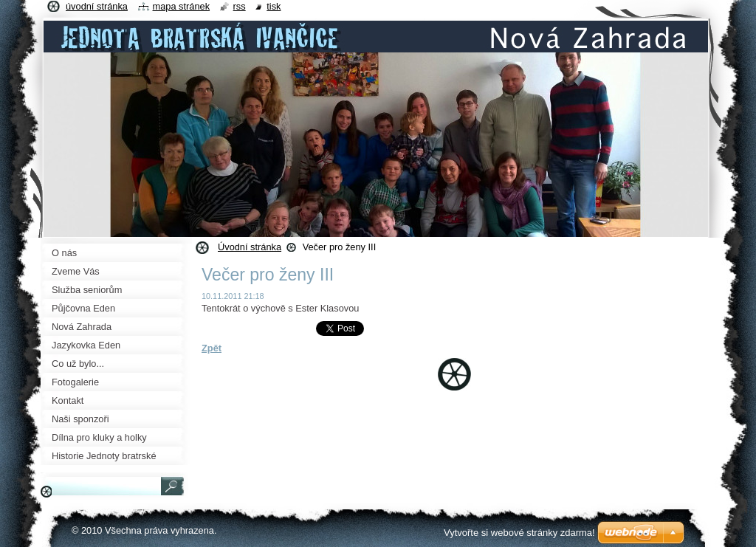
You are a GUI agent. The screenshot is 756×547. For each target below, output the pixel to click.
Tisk (274, 6)
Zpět (212, 348)
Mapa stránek (182, 6)
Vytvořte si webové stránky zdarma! (519, 533)
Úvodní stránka (250, 247)
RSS (240, 6)
